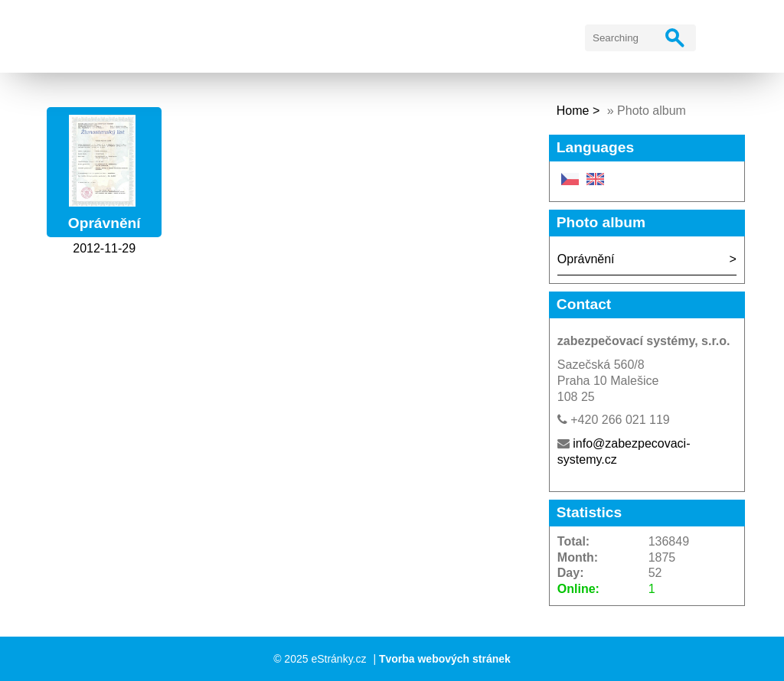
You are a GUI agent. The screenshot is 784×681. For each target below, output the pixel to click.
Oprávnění (105, 223)
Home (573, 111)
